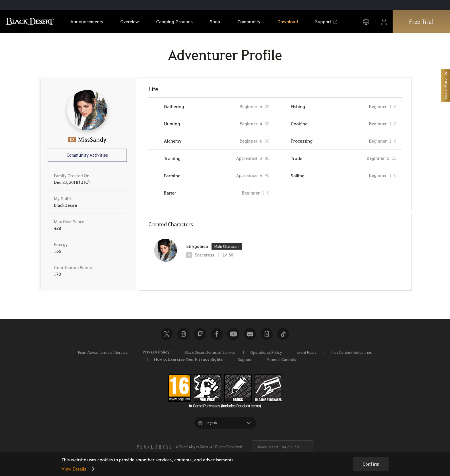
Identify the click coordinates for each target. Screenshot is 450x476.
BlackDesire (65, 205)
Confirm (371, 464)
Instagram (183, 334)
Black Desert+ (267, 334)
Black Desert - (280, 447)
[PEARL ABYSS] (154, 447)
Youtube (233, 334)
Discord (250, 334)
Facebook (217, 334)
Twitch (200, 334)
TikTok (283, 334)
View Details (74, 469)
